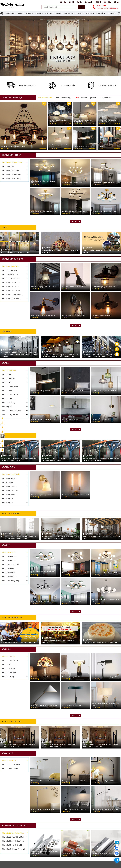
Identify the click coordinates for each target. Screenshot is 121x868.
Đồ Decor (90, 13)
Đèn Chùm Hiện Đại (9, 556)
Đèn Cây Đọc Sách (9, 761)
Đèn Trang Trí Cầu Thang (11, 178)
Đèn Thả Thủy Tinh (9, 370)
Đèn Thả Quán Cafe (9, 270)
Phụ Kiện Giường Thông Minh (13, 841)
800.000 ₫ (117, 124)
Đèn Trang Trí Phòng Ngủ (11, 174)
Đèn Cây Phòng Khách (10, 769)
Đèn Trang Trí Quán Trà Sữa (12, 287)
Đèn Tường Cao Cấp (10, 487)
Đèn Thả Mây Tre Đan (10, 415)
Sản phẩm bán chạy (64, 98)
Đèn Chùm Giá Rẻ (9, 573)
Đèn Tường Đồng (8, 495)
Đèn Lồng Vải (7, 407)
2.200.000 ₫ (92, 148)
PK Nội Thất (100, 13)
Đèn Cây (59, 13)
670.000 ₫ (117, 148)
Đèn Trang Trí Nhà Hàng (11, 291)
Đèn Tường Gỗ (7, 499)
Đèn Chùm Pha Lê (9, 561)
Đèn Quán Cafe (70, 13)
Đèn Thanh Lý (111, 13)
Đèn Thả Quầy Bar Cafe (11, 278)
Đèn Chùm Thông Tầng (11, 581)
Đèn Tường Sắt (8, 503)
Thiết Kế (98, 2)
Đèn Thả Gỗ (7, 383)
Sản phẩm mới (106, 98)
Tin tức (79, 2)
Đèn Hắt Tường (8, 483)
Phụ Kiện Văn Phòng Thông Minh (14, 849)
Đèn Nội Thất (11, 13)
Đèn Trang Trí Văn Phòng (11, 299)
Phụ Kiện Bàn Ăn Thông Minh (13, 833)
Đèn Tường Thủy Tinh (10, 491)
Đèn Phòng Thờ (8, 166)
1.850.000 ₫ (92, 124)
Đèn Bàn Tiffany (8, 677)
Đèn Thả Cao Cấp (9, 399)
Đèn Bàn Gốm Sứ (8, 669)
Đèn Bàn (30, 13)
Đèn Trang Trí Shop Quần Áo (13, 295)
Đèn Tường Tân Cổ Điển (11, 474)
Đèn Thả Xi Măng (9, 403)
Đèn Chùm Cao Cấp (9, 577)
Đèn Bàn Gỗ (7, 665)
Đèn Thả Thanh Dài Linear (12, 411)
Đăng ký (117, 2)
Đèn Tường (49, 13)
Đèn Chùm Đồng (8, 569)
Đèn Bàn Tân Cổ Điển (10, 661)
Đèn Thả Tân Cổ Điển (10, 395)
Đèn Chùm (39, 13)
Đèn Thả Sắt (7, 374)
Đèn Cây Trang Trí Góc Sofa (12, 765)
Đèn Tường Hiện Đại (10, 478)
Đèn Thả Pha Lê (8, 391)
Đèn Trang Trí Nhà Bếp (10, 170)
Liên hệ (71, 2)
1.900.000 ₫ (67, 148)
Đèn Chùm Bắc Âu (9, 552)
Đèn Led (81, 13)
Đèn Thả (21, 13)
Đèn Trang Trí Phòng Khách (12, 162)
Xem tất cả (76, 221)
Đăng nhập (107, 2)
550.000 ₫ (68, 124)
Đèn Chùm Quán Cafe (10, 274)
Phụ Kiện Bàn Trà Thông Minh (13, 837)
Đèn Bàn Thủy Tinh (9, 673)
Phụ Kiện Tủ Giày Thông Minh (13, 845)
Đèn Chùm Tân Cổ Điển (11, 565)
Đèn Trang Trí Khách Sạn (11, 283)
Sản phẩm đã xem (45, 98)
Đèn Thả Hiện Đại (9, 378)
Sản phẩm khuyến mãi (86, 97)
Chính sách (89, 2)
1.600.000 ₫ (43, 148)
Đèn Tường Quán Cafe (10, 266)
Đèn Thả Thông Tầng (10, 387)
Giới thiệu (63, 2)
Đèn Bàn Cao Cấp (9, 656)
